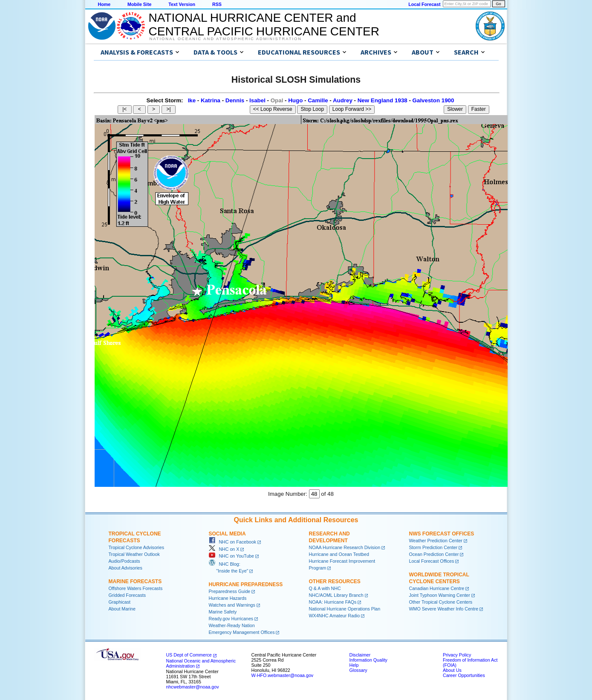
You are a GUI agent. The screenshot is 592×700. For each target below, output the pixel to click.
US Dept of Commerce (189, 655)
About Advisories (126, 568)
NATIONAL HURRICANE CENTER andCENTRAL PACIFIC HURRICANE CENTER (264, 25)
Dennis (235, 100)
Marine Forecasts (135, 581)
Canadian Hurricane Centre (437, 588)
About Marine (122, 609)
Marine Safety (223, 612)
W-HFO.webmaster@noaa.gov (283, 675)
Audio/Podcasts (124, 561)
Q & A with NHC (325, 588)
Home (104, 4)
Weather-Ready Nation (232, 625)
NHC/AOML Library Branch (336, 595)
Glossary (358, 670)
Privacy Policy (457, 655)
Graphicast (120, 602)
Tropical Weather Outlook (134, 554)
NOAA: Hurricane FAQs (333, 602)
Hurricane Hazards (228, 598)
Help (354, 665)
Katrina (211, 100)
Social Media (227, 534)
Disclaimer (360, 655)
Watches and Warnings (232, 605)
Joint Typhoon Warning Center (440, 595)
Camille (318, 100)
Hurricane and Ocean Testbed (339, 554)
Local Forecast (424, 4)
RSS (217, 4)
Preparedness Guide (230, 591)
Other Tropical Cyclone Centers (441, 602)
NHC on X (224, 549)
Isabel (257, 100)
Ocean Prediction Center (434, 554)
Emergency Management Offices (242, 632)
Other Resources (335, 581)
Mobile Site (139, 4)
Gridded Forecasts (127, 595)
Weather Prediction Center (436, 541)
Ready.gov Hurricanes (231, 619)
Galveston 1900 (433, 100)
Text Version (182, 4)
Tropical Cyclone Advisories (137, 547)
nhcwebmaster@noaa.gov (193, 687)
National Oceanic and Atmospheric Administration (226, 39)
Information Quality (368, 660)
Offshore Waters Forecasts (136, 588)
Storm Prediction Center (433, 547)
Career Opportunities (464, 675)
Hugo (295, 100)
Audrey (343, 100)
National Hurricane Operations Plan (345, 609)
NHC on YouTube (231, 556)
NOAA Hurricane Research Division (345, 547)
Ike (192, 100)
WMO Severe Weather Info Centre (444, 609)
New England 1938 (383, 100)
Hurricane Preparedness (246, 584)
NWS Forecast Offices (442, 534)
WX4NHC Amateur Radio (335, 616)
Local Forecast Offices (432, 561)
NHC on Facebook (233, 542)
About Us (452, 670)
